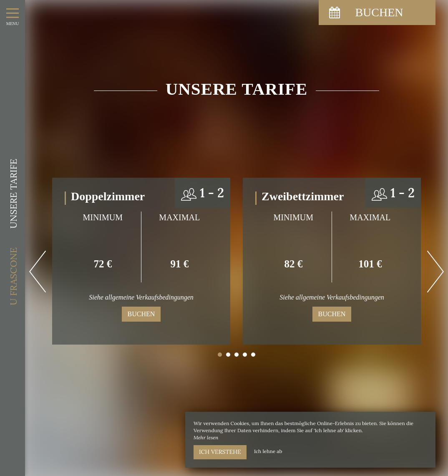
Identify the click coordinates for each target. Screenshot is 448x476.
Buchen (141, 314)
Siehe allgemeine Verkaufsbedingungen (141, 297)
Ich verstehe (220, 452)
